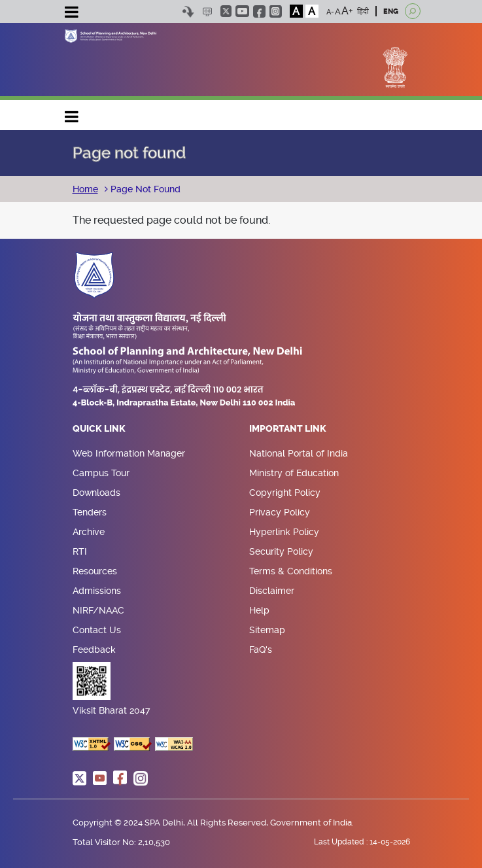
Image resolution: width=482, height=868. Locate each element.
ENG (391, 11)
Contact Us (97, 630)
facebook (259, 11)
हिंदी (363, 11)
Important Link (288, 429)
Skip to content (189, 11)
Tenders (90, 512)
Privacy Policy (280, 512)
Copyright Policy (285, 493)
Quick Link (99, 429)
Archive (89, 532)
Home (85, 189)
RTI (80, 551)
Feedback (94, 650)
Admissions (97, 591)
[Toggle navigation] (72, 14)
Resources (95, 571)
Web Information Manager (129, 453)
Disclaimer (272, 591)
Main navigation (72, 113)
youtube (242, 11)
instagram (276, 11)
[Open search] (413, 11)
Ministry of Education (294, 473)
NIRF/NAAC (98, 610)
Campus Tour (101, 473)
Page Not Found (144, 189)
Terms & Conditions (291, 571)
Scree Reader (208, 11)
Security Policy (281, 551)
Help (259, 610)
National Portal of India (299, 453)
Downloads (96, 493)
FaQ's (261, 650)
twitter (226, 11)
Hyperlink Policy (284, 532)
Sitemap (267, 630)
